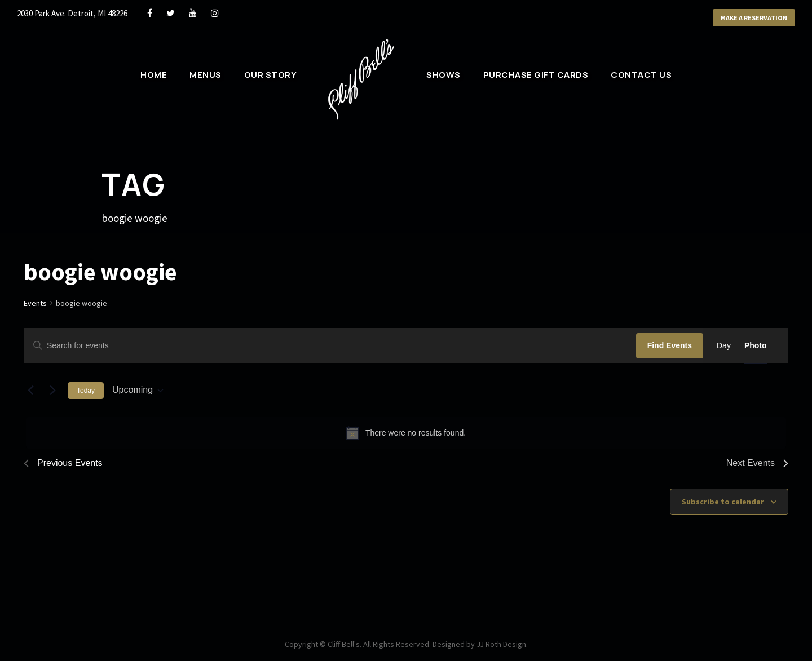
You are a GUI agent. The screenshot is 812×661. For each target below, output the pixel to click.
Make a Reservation (754, 18)
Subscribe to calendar (723, 502)
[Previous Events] (30, 391)
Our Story (271, 75)
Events (35, 303)
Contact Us (641, 75)
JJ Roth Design (501, 644)
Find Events (670, 345)
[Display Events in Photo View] (756, 346)
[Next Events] (52, 391)
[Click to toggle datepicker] (138, 390)
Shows (443, 75)
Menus (206, 75)
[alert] (406, 433)
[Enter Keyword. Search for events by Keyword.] (330, 346)
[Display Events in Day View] (724, 346)
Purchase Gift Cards (536, 75)
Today (86, 391)
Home (154, 75)
